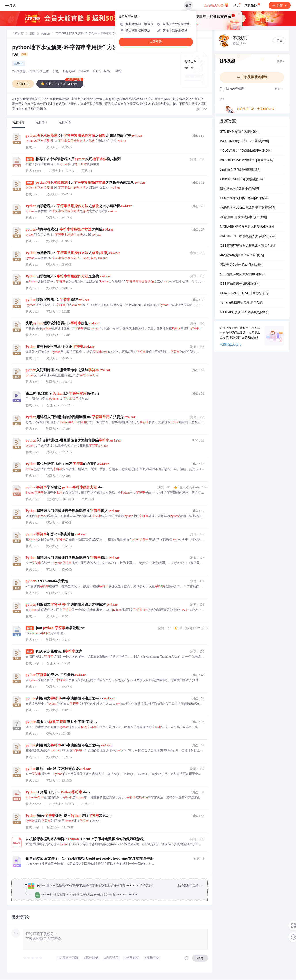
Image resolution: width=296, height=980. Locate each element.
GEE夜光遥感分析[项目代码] (240, 284)
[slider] (33, 958)
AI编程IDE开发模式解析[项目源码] (243, 217)
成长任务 (253, 4)
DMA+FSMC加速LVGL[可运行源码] (244, 294)
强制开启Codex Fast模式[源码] (241, 265)
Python (45, 34)
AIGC (108, 72)
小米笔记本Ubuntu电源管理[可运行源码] (248, 208)
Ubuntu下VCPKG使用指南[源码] (242, 179)
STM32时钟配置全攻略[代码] (239, 132)
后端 (32, 34)
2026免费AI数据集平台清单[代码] (242, 256)
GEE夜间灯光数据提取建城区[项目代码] (247, 246)
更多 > (281, 61)
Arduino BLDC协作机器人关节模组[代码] (248, 236)
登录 (188, 5)
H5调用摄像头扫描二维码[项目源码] (244, 198)
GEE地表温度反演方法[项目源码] (243, 275)
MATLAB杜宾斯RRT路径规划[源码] (244, 313)
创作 (280, 5)
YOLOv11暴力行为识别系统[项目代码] (246, 151)
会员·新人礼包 (216, 5)
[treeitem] (113, 890)
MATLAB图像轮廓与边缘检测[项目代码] (247, 227)
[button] (202, 109)
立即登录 (156, 42)
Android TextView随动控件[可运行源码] (247, 160)
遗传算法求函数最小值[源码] (239, 189)
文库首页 (18, 34)
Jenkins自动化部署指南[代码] (240, 170)
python (19, 64)
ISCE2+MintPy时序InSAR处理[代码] (244, 141)
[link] (18, 34)
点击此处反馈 (231, 345)
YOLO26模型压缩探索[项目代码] (242, 303)
